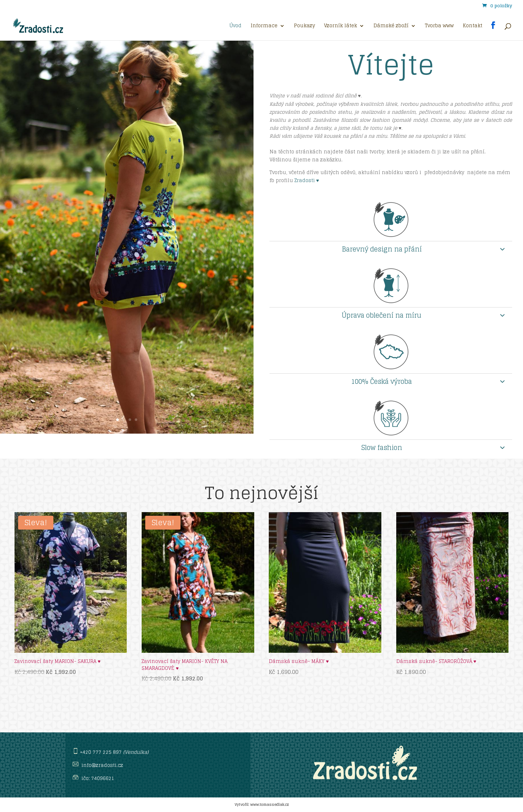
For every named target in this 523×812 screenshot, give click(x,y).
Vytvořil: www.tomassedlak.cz (262, 804)
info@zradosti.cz (102, 765)
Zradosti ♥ (308, 180)
